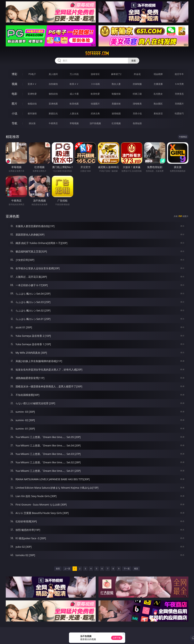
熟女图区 (158, 104)
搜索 (134, 61)
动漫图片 (95, 104)
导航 (14, 123)
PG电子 (32, 74)
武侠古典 (95, 113)
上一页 (67, 569)
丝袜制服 (137, 84)
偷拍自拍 (53, 94)
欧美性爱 (95, 94)
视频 (14, 84)
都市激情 (32, 113)
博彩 (14, 74)
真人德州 (53, 74)
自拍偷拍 (53, 84)
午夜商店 (53, 123)
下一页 (127, 569)
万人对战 (74, 74)
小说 (14, 113)
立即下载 (117, 638)
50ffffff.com (97, 53)
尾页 (136, 569)
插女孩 (32, 123)
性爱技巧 (179, 113)
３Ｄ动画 (95, 84)
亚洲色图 (53, 104)
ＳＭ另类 (179, 84)
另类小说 (137, 113)
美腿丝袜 (116, 104)
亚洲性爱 (32, 94)
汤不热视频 (95, 123)
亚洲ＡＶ (32, 84)
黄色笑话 (158, 113)
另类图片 (179, 104)
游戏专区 (95, 74)
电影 (14, 94)
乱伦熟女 (158, 94)
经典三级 (137, 94)
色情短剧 (137, 123)
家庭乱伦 (53, 113)
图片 (14, 104)
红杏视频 (116, 123)
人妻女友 (74, 113)
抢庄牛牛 (179, 74)
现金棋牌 (158, 74)
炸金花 (137, 74)
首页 (58, 569)
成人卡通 (74, 94)
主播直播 (158, 84)
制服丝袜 (116, 94)
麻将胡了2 (116, 74)
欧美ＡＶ (74, 84)
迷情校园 (116, 113)
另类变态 (179, 94)
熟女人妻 (116, 84)
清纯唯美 (137, 104)
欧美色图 (74, 104)
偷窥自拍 (32, 104)
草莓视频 (74, 123)
